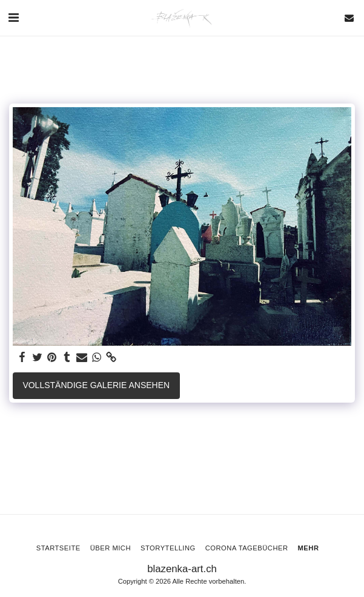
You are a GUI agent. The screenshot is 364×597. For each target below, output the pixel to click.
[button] (13, 18)
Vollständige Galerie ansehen (96, 385)
